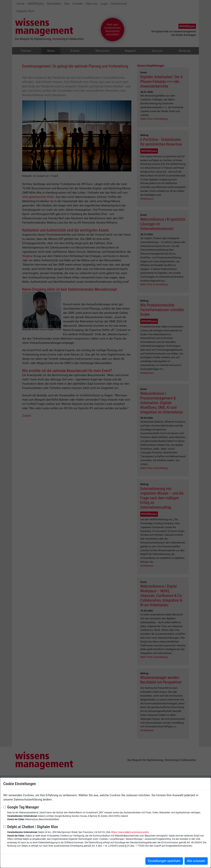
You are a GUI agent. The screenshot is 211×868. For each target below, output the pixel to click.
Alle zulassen (196, 861)
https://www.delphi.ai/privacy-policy (130, 832)
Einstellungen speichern (164, 861)
